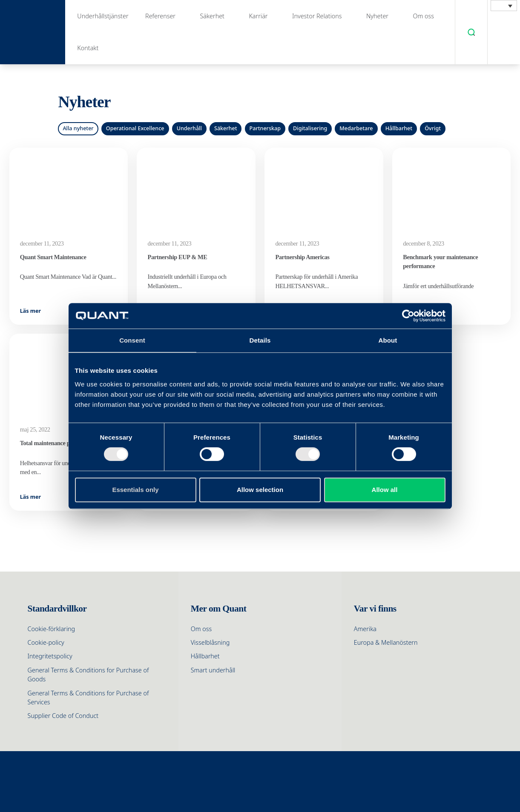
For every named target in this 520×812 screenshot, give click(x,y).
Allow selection (260, 490)
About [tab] (388, 340)
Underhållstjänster (103, 16)
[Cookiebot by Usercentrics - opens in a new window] (408, 316)
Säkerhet (212, 16)
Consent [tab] (132, 340)
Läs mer (30, 311)
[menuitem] (504, 6)
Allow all (385, 490)
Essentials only (135, 490)
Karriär (258, 16)
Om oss (423, 16)
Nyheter (377, 16)
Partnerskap (265, 128)
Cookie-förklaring (52, 629)
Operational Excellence (135, 128)
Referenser (160, 16)
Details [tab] (260, 340)
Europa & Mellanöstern (386, 642)
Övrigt (433, 128)
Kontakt (88, 48)
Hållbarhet (399, 128)
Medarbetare (356, 128)
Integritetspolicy (50, 656)
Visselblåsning (210, 642)
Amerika (365, 629)
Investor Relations (317, 16)
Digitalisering (310, 128)
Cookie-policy (46, 642)
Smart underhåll (213, 670)
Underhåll (189, 128)
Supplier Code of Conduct (63, 716)
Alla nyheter (78, 128)
